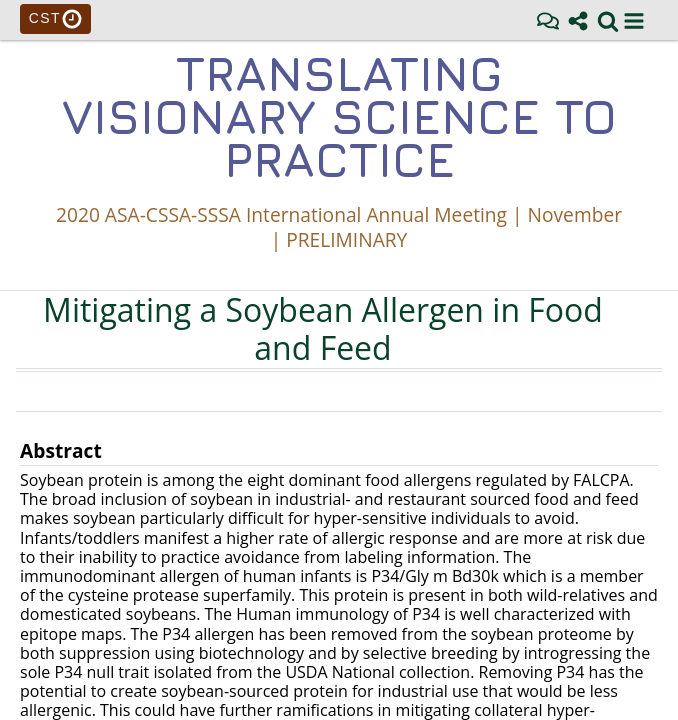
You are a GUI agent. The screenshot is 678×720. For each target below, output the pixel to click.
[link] (608, 21)
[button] (634, 21)
